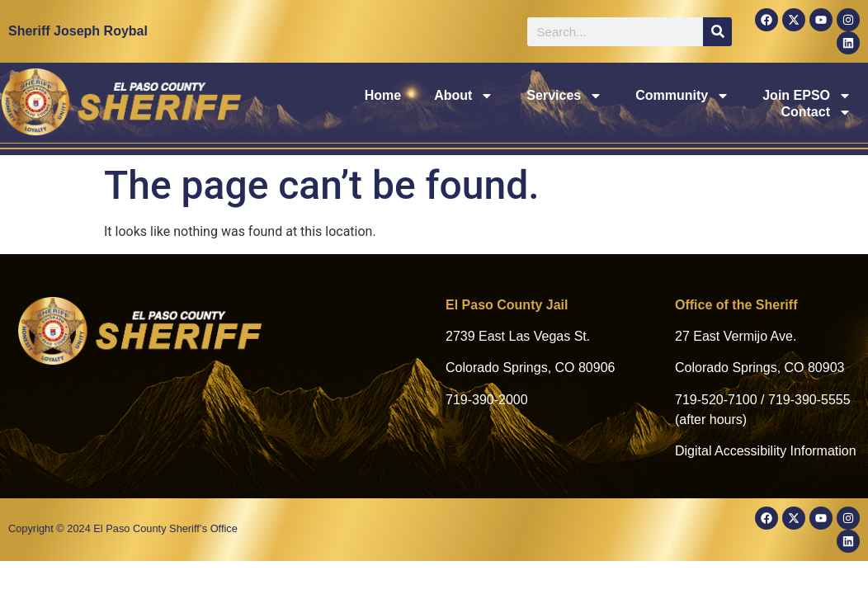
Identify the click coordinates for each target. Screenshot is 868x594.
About (361, 104)
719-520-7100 (716, 400)
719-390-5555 (809, 400)
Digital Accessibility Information (766, 451)
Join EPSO (704, 104)
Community (579, 104)
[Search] (717, 32)
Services (462, 104)
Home (280, 104)
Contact (816, 104)
